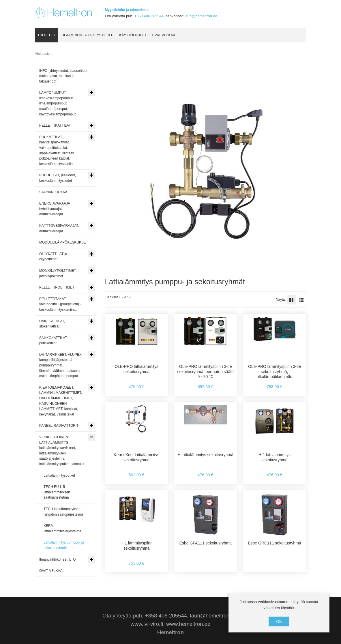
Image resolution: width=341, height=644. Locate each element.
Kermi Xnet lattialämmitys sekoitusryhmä (136, 457)
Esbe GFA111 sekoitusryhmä (206, 543)
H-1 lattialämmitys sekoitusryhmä (275, 457)
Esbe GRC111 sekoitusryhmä (274, 543)
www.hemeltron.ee (188, 624)
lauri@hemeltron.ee (201, 16)
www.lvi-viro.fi (147, 624)
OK (279, 621)
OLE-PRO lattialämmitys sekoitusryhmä (136, 369)
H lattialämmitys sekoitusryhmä (206, 455)
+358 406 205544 (149, 16)
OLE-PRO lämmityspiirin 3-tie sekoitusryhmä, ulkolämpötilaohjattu (275, 371)
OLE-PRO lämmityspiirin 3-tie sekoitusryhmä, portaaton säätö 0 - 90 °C (206, 371)
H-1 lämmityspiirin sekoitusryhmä (136, 546)
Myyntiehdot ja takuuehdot (127, 10)
